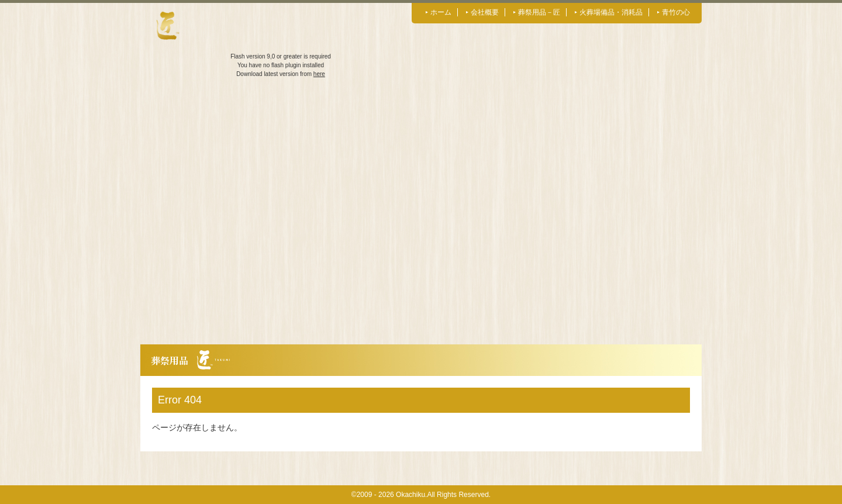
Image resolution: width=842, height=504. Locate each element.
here (319, 74)
